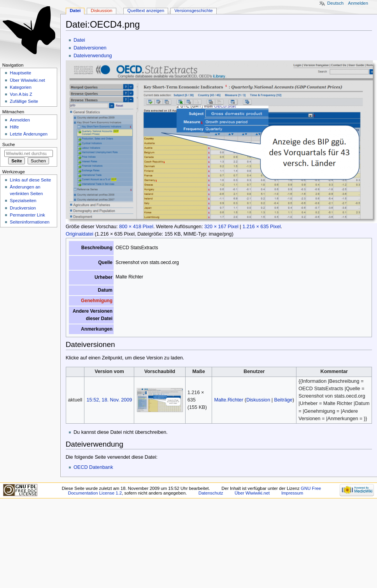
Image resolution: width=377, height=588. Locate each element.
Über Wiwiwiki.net (27, 80)
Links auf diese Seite (30, 180)
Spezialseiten (23, 201)
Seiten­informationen (30, 222)
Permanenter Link (27, 215)
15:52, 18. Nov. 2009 (110, 400)
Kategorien (20, 87)
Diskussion (258, 400)
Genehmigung (97, 301)
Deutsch (335, 3)
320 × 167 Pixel (221, 227)
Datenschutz (211, 493)
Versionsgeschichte (194, 11)
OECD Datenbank (93, 467)
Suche (9, 144)
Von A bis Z (21, 94)
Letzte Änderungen (29, 134)
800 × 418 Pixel (136, 227)
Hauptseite (20, 73)
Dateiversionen (90, 48)
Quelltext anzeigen (146, 11)
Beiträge (283, 400)
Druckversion (23, 208)
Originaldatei (80, 234)
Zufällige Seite (24, 101)
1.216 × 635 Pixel (261, 227)
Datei (79, 40)
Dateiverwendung (93, 56)
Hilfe (14, 127)
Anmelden (358, 3)
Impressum (292, 493)
